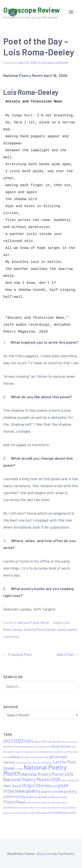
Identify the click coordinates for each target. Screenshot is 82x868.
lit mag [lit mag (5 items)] (19, 769)
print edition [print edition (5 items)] (33, 802)
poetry (62, 630)
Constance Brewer (55, 63)
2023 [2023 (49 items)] (18, 741)
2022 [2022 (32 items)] (8, 741)
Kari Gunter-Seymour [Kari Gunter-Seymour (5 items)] (40, 762)
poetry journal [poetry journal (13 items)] (36, 797)
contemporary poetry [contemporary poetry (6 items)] (50, 752)
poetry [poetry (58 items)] (33, 791)
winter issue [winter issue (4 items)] (59, 808)
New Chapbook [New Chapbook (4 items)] (70, 780)
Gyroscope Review (31, 10)
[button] (71, 12)
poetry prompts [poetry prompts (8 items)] (58, 797)
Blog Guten (45, 854)
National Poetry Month (33, 623)
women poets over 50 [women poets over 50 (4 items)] (23, 813)
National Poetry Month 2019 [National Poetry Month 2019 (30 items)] (47, 774)
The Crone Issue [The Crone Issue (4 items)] (44, 808)
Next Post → (68, 654)
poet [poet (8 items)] (55, 786)
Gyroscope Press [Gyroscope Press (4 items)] (40, 757)
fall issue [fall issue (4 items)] (25, 757)
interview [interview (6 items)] (21, 762)
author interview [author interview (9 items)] (14, 746)
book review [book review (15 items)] (61, 746)
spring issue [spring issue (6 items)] (59, 802)
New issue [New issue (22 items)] (12, 786)
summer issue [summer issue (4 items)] (28, 808)
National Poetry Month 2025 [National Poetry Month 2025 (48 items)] (32, 779)
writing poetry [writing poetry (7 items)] (44, 813)
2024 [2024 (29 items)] (29, 741)
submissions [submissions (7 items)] (12, 807)
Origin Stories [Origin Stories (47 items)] (37, 785)
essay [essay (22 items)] (15, 757)
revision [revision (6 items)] (46, 802)
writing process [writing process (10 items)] (65, 812)
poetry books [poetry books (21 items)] (52, 791)
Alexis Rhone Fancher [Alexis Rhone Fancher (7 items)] (48, 742)
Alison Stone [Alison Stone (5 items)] (70, 742)
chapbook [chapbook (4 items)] (30, 752)
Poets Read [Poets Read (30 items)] (14, 802)
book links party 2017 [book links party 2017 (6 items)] (39, 747)
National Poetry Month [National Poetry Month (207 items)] (35, 770)
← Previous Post (18, 654)
